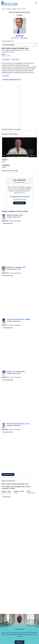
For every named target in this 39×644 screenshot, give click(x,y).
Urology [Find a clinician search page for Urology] (14, 9)
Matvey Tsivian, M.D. (15, 215)
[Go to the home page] (10, 3)
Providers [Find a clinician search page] (8, 9)
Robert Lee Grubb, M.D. (16, 372)
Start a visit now (19, 203)
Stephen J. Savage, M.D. (16, 267)
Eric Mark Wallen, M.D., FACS (18, 424)
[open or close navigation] (36, 3)
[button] (19, 45)
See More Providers (8, 474)
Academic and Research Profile (12, 80)
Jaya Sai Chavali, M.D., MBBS (18, 319)
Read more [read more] (6, 76)
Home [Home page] (3, 9)
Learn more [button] (20, 642)
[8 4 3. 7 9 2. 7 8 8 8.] (6, 56)
